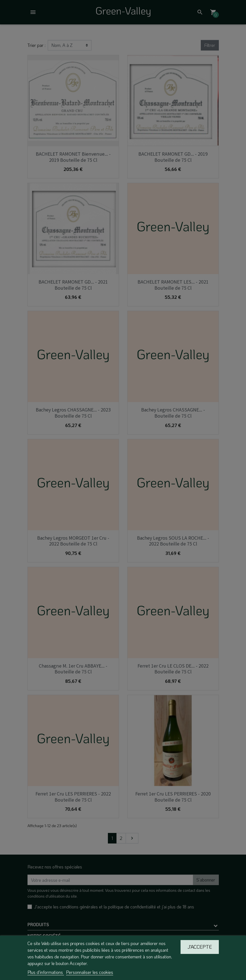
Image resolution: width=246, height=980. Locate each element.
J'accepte (200, 947)
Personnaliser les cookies (90, 972)
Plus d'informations (46, 972)
